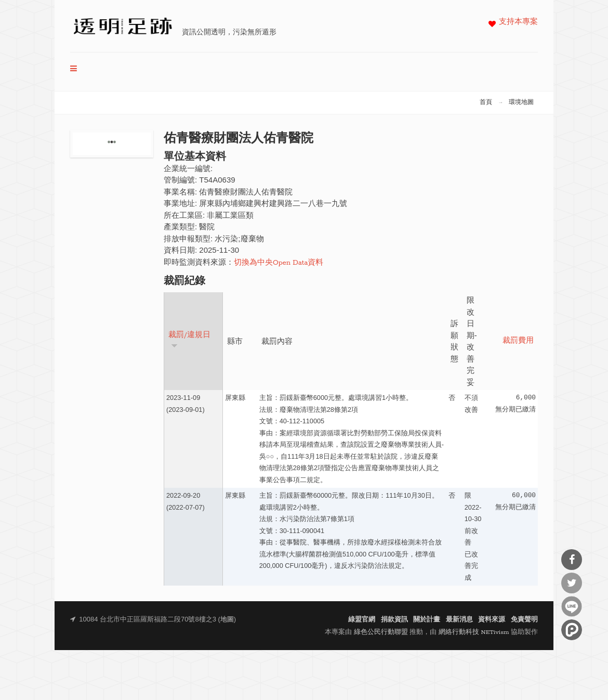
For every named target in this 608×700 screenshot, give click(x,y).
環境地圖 (521, 102)
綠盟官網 (362, 620)
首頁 (486, 102)
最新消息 (459, 620)
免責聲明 (524, 620)
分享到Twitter (572, 583)
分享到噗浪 (572, 630)
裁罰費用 (518, 341)
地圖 (227, 620)
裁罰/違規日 (189, 340)
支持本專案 (518, 22)
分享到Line (572, 606)
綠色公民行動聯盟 (381, 632)
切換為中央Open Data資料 (279, 263)
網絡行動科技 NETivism (474, 632)
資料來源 (492, 620)
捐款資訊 (394, 620)
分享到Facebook (572, 560)
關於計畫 (427, 620)
